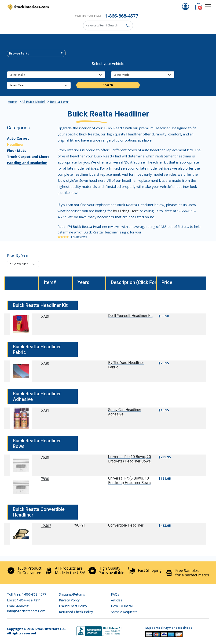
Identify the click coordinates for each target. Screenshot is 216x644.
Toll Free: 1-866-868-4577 (27, 594)
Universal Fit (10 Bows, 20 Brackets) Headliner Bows (130, 459)
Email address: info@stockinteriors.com (26, 608)
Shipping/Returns (72, 594)
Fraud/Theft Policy (73, 606)
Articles (117, 600)
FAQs (115, 594)
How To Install (122, 606)
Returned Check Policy (76, 612)
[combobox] (36, 53)
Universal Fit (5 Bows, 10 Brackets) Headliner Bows (129, 480)
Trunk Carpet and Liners (28, 156)
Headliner (15, 144)
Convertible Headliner (126, 525)
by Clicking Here (126, 211)
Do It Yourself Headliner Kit (130, 316)
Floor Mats (17, 150)
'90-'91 (80, 525)
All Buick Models (34, 102)
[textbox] (36, 54)
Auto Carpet (18, 138)
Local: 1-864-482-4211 (24, 600)
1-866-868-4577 (121, 16)
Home (12, 102)
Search (108, 85)
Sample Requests (124, 612)
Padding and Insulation (27, 163)
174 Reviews (79, 237)
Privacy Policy (69, 600)
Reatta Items (60, 102)
